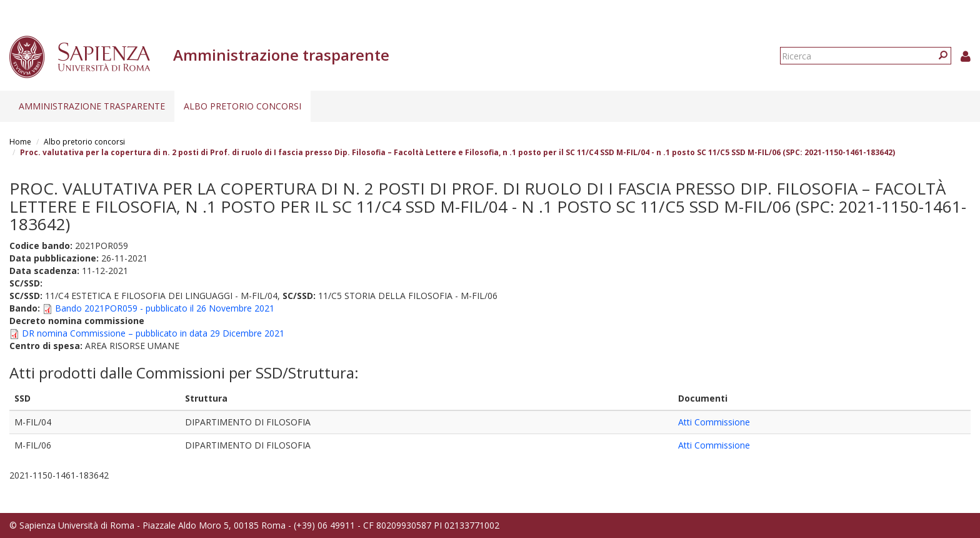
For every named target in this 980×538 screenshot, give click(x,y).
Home (20, 142)
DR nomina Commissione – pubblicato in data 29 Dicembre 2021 (153, 333)
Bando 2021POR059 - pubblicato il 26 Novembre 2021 (165, 308)
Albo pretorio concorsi (242, 106)
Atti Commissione (714, 422)
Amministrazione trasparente (92, 106)
